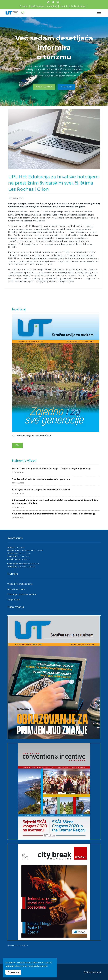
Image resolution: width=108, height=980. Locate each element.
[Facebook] (48, 2)
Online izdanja (78, 6)
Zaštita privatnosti (92, 972)
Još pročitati (13, 600)
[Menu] (99, 13)
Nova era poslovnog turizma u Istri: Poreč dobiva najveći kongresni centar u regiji (56, 516)
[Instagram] (58, 2)
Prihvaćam (13, 972)
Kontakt (64, 6)
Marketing (52, 6)
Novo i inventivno (16, 589)
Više (17, 445)
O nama (24, 6)
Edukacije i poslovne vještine (22, 594)
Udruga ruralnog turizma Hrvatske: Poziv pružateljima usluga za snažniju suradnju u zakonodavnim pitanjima (56, 504)
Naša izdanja (37, 6)
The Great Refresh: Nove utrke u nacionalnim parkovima (56, 481)
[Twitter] (53, 2)
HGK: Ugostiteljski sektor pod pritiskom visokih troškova (56, 492)
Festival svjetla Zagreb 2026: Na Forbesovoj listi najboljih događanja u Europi (56, 471)
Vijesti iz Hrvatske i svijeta (20, 584)
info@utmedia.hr (22, 559)
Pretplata (66, 87)
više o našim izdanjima (18, 945)
